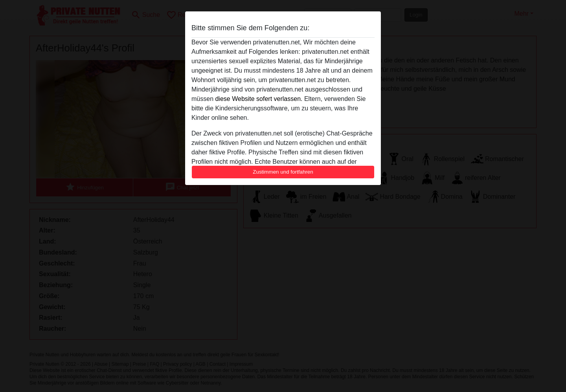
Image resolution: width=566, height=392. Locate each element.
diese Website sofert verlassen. (259, 99)
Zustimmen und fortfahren (283, 172)
